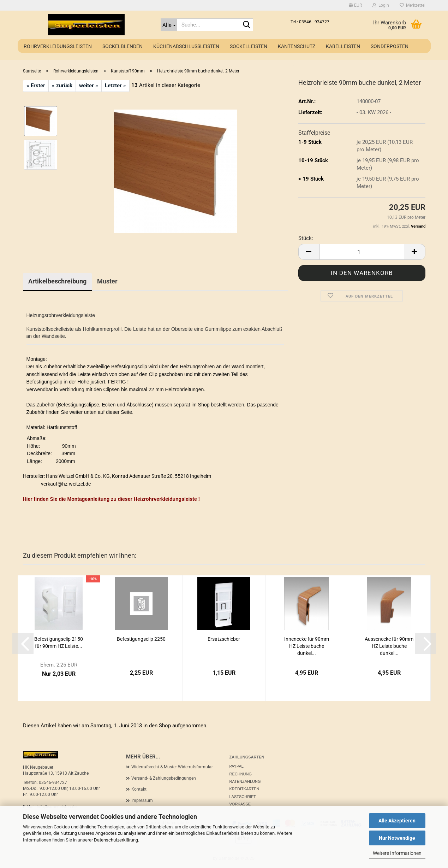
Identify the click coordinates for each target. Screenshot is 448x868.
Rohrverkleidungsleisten (58, 46)
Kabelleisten (343, 46)
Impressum (142, 800)
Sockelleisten (249, 46)
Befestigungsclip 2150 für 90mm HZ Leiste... (59, 643)
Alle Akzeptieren (397, 821)
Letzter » (115, 86)
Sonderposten (390, 46)
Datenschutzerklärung (116, 840)
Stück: (306, 238)
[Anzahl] (362, 252)
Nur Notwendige (397, 838)
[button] (355, 5)
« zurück (62, 86)
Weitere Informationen (397, 853)
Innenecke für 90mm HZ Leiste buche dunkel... (307, 646)
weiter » (89, 86)
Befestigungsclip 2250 (141, 639)
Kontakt (139, 789)
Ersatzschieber (224, 639)
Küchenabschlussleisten (186, 46)
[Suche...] (169, 25)
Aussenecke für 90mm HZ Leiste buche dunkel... (389, 646)
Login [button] (381, 5)
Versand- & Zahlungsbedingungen (164, 778)
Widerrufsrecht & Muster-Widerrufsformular (172, 767)
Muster (107, 281)
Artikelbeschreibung (57, 281)
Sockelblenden (123, 46)
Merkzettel (413, 5)
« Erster (36, 86)
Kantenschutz (297, 46)
